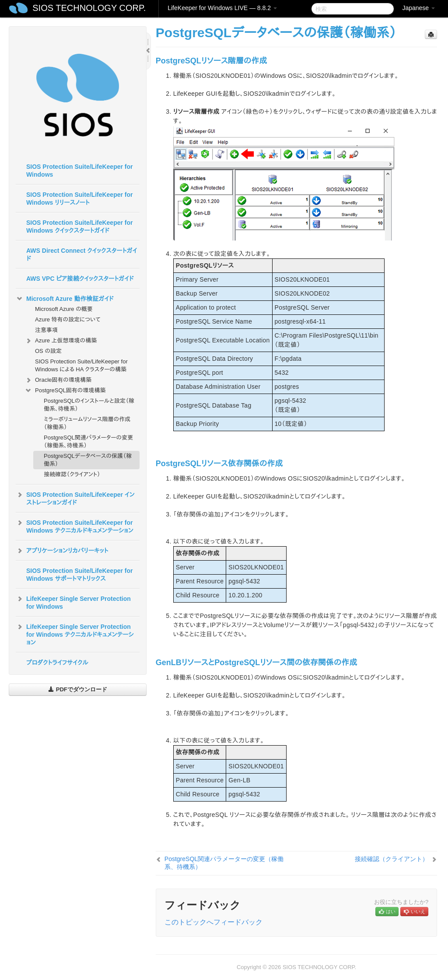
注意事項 (46, 330)
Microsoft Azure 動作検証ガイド (65, 299)
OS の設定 (48, 351)
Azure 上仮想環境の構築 (61, 341)
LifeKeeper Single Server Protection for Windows (73, 602)
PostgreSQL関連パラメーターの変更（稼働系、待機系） (88, 441)
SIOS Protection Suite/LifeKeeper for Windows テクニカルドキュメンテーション (75, 526)
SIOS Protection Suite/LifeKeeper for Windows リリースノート (80, 199)
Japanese (418, 8)
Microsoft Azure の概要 (64, 309)
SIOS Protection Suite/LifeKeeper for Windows (80, 171)
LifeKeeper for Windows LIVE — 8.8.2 (222, 8)
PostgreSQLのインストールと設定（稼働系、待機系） (89, 405)
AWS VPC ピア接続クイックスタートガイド (80, 279)
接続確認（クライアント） (72, 474)
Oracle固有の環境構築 (58, 380)
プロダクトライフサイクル (57, 663)
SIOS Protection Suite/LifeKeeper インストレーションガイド (75, 498)
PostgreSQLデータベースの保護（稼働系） (88, 460)
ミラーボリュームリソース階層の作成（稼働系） (87, 423)
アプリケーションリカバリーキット (62, 551)
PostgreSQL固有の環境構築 (65, 391)
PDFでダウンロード (78, 689)
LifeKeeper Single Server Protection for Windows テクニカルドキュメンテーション (75, 634)
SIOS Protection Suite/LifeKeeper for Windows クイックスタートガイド (80, 227)
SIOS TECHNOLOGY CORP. (89, 8)
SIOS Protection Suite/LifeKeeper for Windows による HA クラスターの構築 (81, 365)
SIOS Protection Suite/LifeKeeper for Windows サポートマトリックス (80, 575)
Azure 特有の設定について (68, 319)
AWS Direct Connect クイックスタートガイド (82, 255)
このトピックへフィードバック (213, 922)
